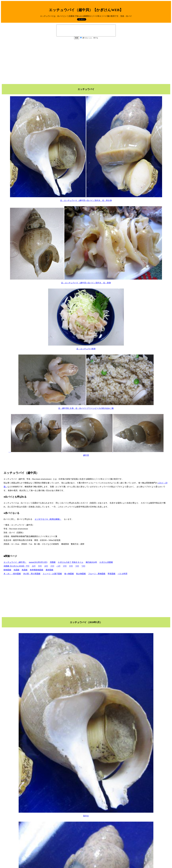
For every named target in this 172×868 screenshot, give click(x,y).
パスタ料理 (123, 574)
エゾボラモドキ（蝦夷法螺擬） (48, 519)
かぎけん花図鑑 (106, 562)
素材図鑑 (49, 570)
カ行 (34, 566)
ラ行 (77, 566)
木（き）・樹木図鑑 (12, 574)
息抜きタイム (78, 562)
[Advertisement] (86, 62)
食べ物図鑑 (69, 574)
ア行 (27, 566)
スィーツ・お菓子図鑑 (52, 574)
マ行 (65, 566)
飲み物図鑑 (81, 574)
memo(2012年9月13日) (38, 562)
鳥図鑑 (25, 570)
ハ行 (59, 566)
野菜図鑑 (112, 574)
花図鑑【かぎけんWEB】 (14, 566)
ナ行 (52, 566)
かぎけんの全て (65, 562)
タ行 (46, 566)
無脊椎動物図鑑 (37, 570)
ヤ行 (71, 566)
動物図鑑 (7, 570)
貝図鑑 (53, 562)
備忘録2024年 (91, 562)
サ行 (40, 566)
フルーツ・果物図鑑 (97, 574)
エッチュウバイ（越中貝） (15, 562)
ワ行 (83, 566)
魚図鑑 (16, 570)
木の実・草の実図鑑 (32, 574)
